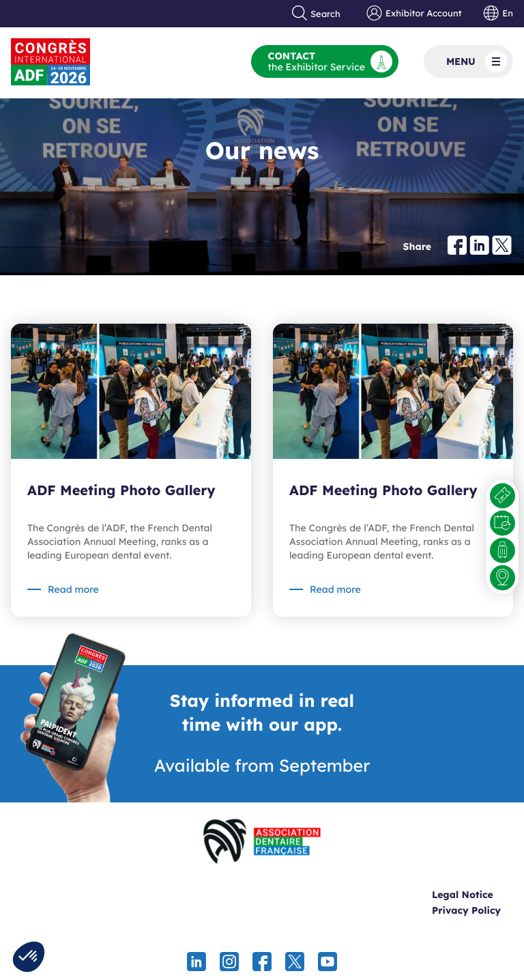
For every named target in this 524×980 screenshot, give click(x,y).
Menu (477, 61)
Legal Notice (463, 895)
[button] (29, 957)
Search (317, 14)
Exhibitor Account (414, 14)
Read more (73, 589)
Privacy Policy (466, 910)
